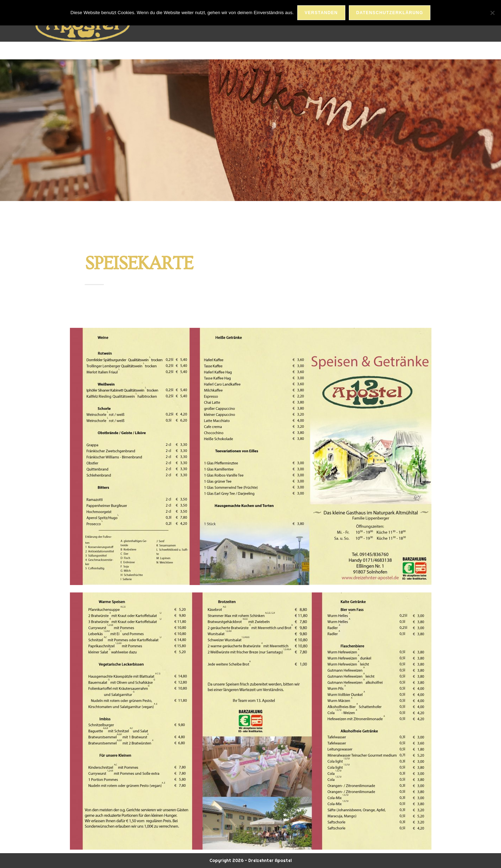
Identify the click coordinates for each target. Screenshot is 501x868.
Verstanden (321, 13)
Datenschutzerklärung (390, 13)
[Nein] (492, 13)
